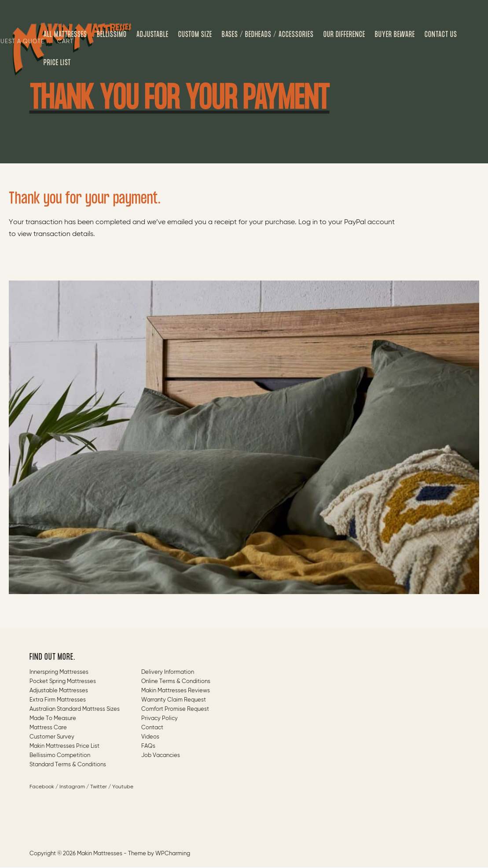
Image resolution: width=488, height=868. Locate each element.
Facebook (42, 787)
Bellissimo (112, 35)
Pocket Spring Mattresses (63, 681)
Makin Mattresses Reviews (176, 691)
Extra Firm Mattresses (58, 700)
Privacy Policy (160, 718)
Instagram (72, 787)
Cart (65, 42)
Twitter (99, 787)
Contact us (441, 35)
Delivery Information (168, 672)
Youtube (123, 787)
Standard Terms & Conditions (68, 765)
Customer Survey (52, 737)
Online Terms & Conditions (176, 681)
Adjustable (152, 35)
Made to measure (53, 718)
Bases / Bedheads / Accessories (268, 35)
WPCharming (173, 854)
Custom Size (195, 35)
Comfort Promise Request (175, 709)
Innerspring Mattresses (59, 672)
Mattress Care (48, 728)
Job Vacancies (161, 755)
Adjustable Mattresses (59, 691)
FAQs (148, 746)
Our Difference (344, 35)
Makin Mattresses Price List (64, 746)
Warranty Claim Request (174, 700)
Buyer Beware (395, 35)
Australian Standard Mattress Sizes (75, 709)
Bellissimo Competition (60, 755)
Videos (150, 737)
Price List (57, 63)
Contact (152, 728)
